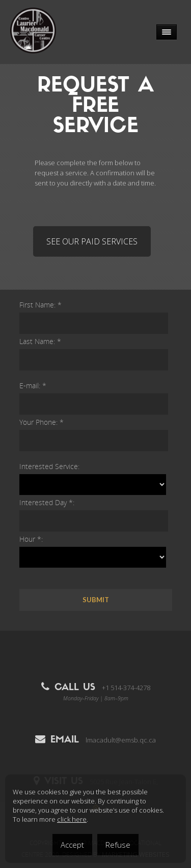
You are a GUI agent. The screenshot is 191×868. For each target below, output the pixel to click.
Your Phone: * (42, 422)
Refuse (118, 845)
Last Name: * (40, 341)
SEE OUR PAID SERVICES (92, 241)
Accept (72, 845)
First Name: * (40, 305)
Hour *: (31, 539)
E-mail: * (33, 385)
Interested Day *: (47, 502)
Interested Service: (49, 466)
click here (72, 819)
